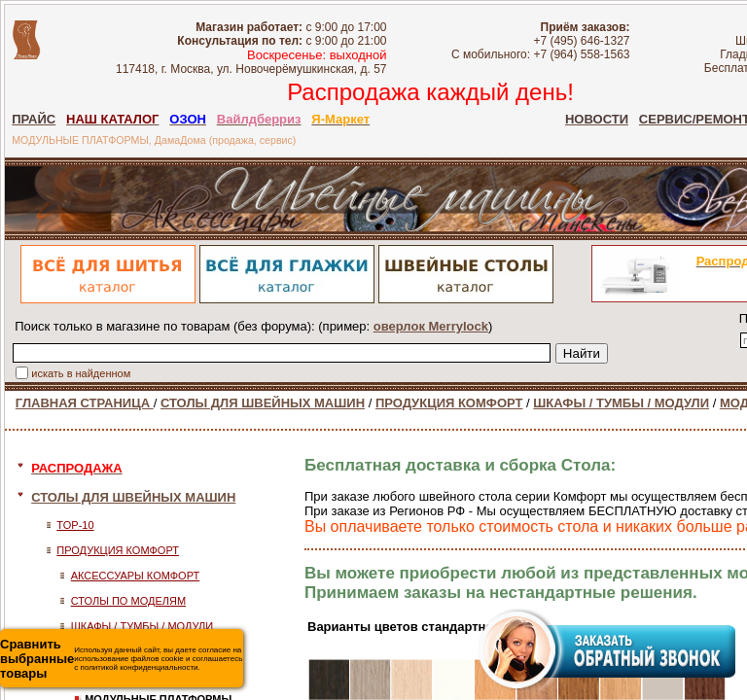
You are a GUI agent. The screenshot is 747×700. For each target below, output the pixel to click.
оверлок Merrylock (431, 326)
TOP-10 (75, 525)
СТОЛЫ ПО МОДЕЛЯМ (128, 601)
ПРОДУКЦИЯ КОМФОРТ (449, 403)
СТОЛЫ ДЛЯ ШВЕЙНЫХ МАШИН (263, 403)
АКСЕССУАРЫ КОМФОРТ (136, 576)
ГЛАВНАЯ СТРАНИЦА (85, 403)
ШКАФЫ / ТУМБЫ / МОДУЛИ (621, 403)
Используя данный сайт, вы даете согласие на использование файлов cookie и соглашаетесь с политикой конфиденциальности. (121, 659)
